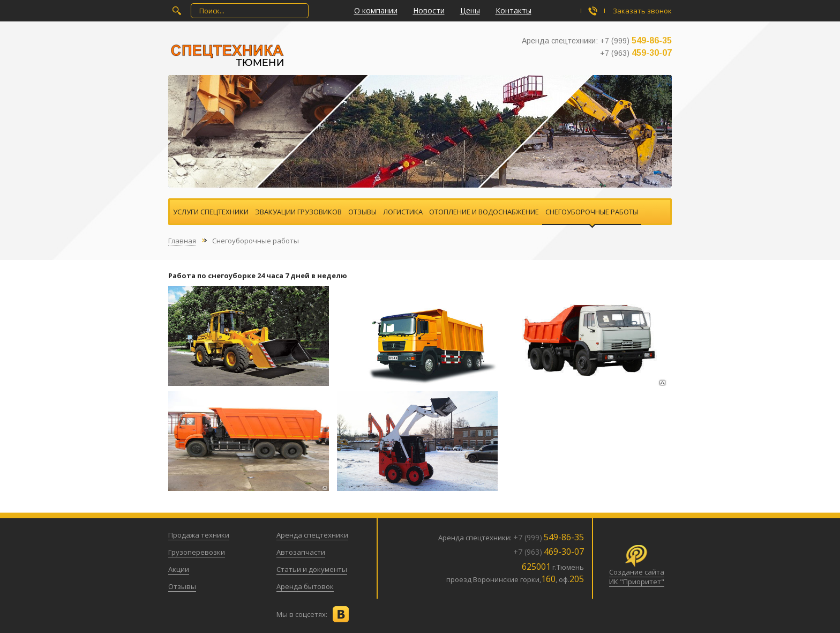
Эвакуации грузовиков (298, 212)
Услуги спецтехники (211, 212)
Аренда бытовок (305, 586)
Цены (470, 10)
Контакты (513, 10)
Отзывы (362, 212)
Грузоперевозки (197, 552)
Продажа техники (199, 535)
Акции (179, 569)
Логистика (403, 212)
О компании (376, 10)
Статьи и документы (312, 569)
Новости (429, 10)
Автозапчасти (301, 552)
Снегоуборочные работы (592, 212)
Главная (182, 241)
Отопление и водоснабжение (484, 212)
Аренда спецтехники (312, 535)
